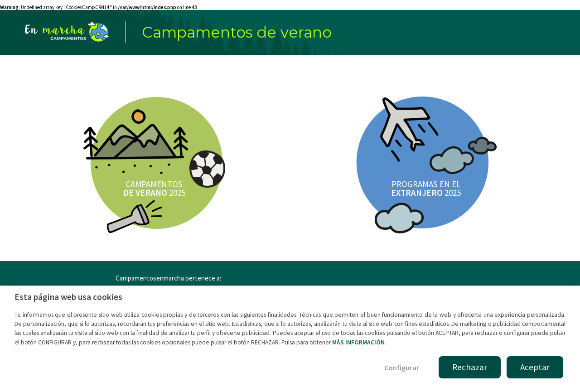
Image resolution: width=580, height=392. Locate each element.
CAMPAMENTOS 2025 (154, 188)
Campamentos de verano (237, 32)
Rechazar (470, 367)
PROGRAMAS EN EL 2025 (426, 188)
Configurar (402, 368)
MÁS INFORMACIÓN (358, 342)
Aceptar (535, 367)
